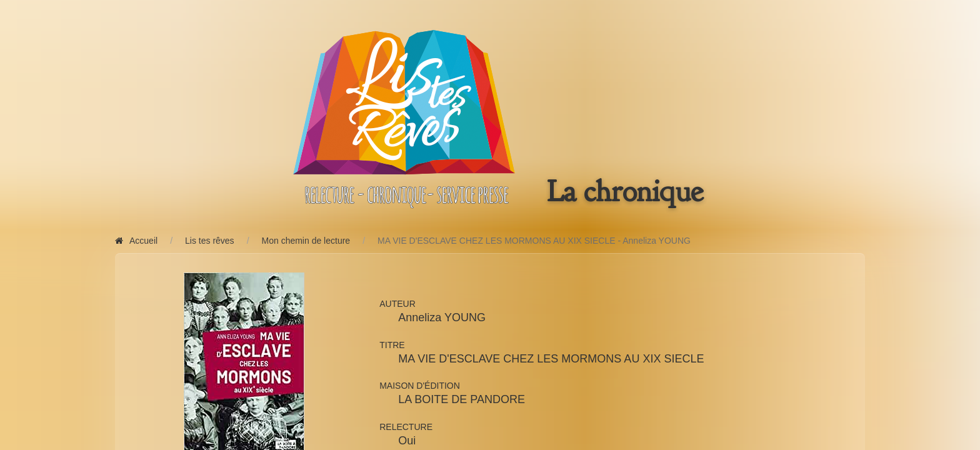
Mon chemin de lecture (306, 241)
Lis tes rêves (210, 241)
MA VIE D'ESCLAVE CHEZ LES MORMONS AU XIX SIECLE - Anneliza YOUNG (534, 241)
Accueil (136, 241)
